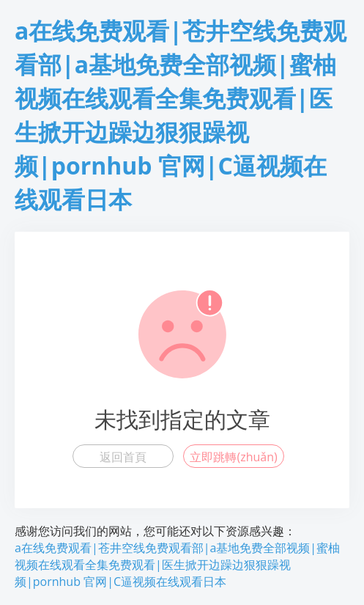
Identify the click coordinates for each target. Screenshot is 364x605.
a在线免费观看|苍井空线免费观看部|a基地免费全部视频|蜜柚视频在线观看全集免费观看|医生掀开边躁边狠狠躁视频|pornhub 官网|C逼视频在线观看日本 (177, 565)
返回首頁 (123, 457)
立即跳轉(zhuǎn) (233, 457)
